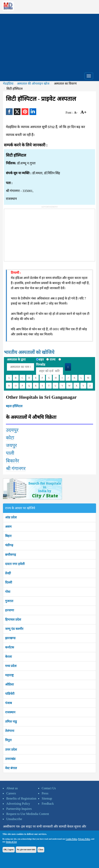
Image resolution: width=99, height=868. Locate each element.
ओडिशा (9, 684)
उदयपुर (12, 430)
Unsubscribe (14, 819)
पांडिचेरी (10, 694)
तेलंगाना (10, 731)
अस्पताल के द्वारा (16, 360)
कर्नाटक (10, 647)
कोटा (10, 438)
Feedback (48, 804)
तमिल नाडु (11, 722)
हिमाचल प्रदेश (13, 620)
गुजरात (9, 601)
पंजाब (8, 703)
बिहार (8, 536)
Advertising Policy (18, 804)
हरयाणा (10, 610)
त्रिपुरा (8, 740)
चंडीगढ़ (9, 545)
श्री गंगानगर (16, 469)
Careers (11, 793)
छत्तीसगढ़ (11, 555)
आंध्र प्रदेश (11, 517)
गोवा (8, 592)
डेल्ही (8, 573)
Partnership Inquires (19, 809)
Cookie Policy (71, 839)
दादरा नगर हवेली (15, 564)
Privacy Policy (84, 839)
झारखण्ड (10, 638)
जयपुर (11, 445)
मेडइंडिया (8, 84)
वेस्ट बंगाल (11, 768)
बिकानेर (12, 461)
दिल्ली (9, 582)
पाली (10, 453)
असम (8, 527)
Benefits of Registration (21, 798)
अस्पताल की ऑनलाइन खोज (33, 84)
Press (45, 793)
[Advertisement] (49, 41)
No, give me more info (26, 850)
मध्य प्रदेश (11, 666)
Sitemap (47, 798)
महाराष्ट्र (9, 675)
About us (12, 788)
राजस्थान (10, 712)
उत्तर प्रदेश (11, 750)
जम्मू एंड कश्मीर (14, 629)
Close (41, 850)
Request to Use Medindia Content (28, 814)
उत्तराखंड (10, 759)
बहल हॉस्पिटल (14, 406)
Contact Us (49, 788)
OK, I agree (9, 850)
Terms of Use (11, 842)
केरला (8, 657)
